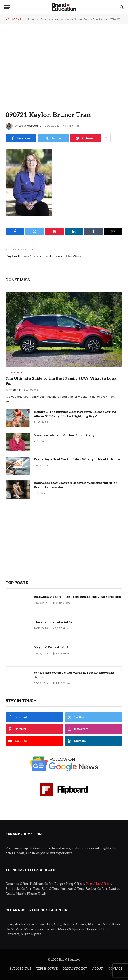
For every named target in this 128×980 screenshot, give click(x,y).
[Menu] (7, 7)
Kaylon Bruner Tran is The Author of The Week (44, 256)
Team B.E (15, 390)
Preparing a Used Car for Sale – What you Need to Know (77, 459)
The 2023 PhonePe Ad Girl (54, 622)
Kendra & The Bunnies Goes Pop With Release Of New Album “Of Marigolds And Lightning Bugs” (75, 414)
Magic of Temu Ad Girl (51, 647)
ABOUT (97, 969)
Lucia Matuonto (30, 126)
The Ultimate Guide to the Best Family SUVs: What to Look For (61, 381)
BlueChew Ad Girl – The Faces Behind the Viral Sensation (77, 597)
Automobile (14, 372)
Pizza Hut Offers (98, 884)
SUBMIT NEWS (21, 969)
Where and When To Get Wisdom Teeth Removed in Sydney (74, 675)
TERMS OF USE (47, 969)
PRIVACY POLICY (75, 969)
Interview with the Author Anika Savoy (64, 435)
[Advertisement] (64, 64)
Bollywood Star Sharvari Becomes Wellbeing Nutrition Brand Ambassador (76, 485)
